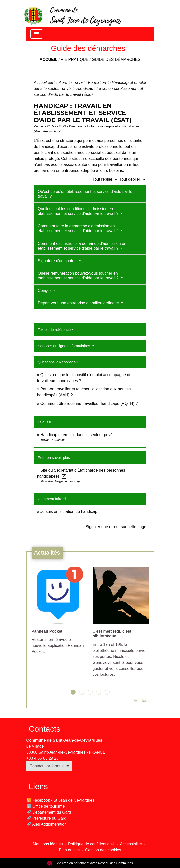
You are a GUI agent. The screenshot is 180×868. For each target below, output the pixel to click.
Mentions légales (48, 844)
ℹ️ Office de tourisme (46, 806)
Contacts (45, 729)
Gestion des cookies (103, 850)
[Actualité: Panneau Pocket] (60, 613)
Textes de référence (54, 330)
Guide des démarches (116, 59)
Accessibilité (131, 844)
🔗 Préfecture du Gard (47, 818)
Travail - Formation (90, 82)
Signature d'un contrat (58, 261)
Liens (39, 786)
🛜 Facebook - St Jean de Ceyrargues (61, 800)
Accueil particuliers (51, 82)
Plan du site (69, 850)
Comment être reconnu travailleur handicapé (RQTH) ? (89, 404)
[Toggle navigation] (37, 34)
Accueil (49, 59)
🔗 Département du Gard (49, 812)
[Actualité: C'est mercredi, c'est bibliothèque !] (121, 624)
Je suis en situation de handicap (69, 512)
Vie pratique (75, 59)
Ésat (41, 141)
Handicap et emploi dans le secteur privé (77, 435)
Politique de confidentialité (91, 844)
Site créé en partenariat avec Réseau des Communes (90, 863)
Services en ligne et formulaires (65, 346)
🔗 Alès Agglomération (47, 824)
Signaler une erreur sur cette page (116, 527)
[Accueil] (73, 14)
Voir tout (141, 701)
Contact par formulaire (49, 766)
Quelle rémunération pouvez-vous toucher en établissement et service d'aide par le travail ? (79, 276)
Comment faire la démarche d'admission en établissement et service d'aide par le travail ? (79, 228)
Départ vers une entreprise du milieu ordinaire (79, 303)
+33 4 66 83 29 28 (43, 758)
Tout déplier (133, 179)
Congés (45, 291)
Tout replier (106, 179)
